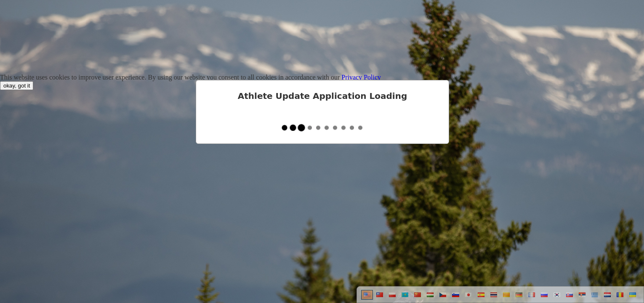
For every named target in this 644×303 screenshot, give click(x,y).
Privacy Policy (361, 77)
